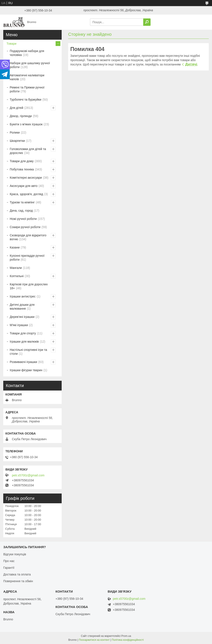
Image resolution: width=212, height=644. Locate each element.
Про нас (9, 561)
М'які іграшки (19, 325)
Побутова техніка (22, 169)
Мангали (16, 268)
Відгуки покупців (15, 554)
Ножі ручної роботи (23, 219)
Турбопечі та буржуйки (26, 100)
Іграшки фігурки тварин (26, 370)
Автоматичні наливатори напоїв (27, 77)
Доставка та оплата (17, 574)
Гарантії (9, 568)
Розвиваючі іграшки (23, 362)
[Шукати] (147, 22)
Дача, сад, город (21, 211)
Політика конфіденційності (128, 640)
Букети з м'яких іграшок (26, 124)
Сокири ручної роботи (25, 227)
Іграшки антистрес (23, 296)
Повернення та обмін (18, 581)
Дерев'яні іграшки (22, 317)
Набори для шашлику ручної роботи (30, 65)
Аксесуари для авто (24, 186)
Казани (15, 247)
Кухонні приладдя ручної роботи (27, 258)
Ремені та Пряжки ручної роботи (27, 89)
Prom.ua (126, 636)
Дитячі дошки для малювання (22, 307)
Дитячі (191, 64)
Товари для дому (22, 161)
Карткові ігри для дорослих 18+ (29, 286)
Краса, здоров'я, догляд (26, 194)
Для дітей (16, 108)
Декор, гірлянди (21, 116)
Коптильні (17, 276)
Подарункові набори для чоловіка (27, 53)
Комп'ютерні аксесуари (26, 178)
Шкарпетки (17, 141)
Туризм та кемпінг (22, 202)
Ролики (15, 132)
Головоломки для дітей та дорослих (28, 151)
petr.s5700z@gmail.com (28, 475)
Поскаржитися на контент (94, 640)
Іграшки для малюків (24, 342)
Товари (11, 44)
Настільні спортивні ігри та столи (28, 352)
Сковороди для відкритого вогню (28, 237)
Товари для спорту (23, 333)
